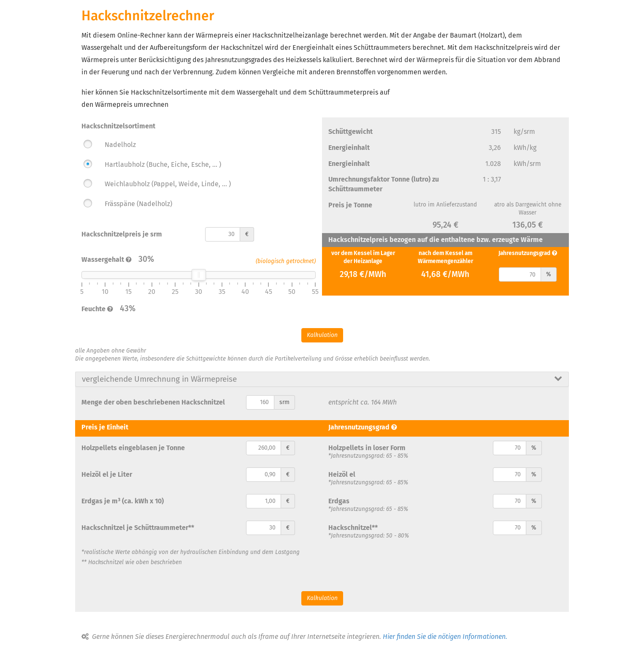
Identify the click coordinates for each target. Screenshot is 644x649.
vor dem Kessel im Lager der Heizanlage (363, 257)
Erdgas (339, 501)
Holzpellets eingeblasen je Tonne (133, 448)
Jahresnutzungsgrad (524, 253)
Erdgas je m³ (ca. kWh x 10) (123, 501)
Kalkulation (322, 335)
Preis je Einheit (105, 427)
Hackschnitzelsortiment (118, 126)
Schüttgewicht (350, 132)
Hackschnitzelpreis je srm (122, 234)
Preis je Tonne (350, 205)
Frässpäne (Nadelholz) (138, 204)
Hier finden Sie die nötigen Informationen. (445, 637)
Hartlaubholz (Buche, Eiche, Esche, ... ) (163, 164)
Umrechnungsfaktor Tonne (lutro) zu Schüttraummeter (384, 184)
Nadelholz (120, 145)
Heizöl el (342, 474)
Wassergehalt (103, 259)
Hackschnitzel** (353, 528)
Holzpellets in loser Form (367, 448)
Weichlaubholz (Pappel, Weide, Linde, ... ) (168, 184)
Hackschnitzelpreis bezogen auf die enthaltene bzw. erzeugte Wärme (436, 240)
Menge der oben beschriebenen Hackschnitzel (153, 402)
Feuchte (93, 309)
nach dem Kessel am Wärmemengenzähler (445, 257)
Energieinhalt (349, 148)
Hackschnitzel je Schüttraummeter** (138, 528)
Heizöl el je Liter (107, 474)
